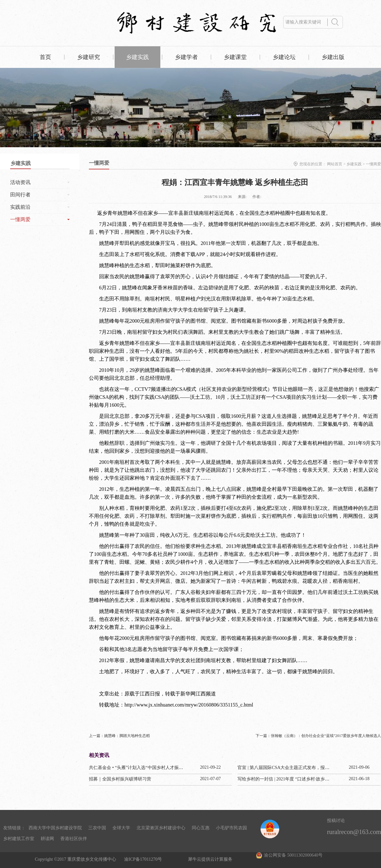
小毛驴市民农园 (231, 828)
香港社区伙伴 (74, 839)
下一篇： (318, 736)
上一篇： (119, 736)
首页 (45, 57)
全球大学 (121, 828)
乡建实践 (354, 164)
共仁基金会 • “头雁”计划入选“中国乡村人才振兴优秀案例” (146, 768)
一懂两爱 (373, 164)
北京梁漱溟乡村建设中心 (161, 828)
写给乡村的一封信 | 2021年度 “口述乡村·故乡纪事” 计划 (292, 779)
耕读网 (47, 839)
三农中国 (97, 828)
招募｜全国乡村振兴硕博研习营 (120, 779)
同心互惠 (201, 828)
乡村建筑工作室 (19, 839)
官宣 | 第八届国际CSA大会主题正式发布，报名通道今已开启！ (299, 768)
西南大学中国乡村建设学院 (55, 828)
